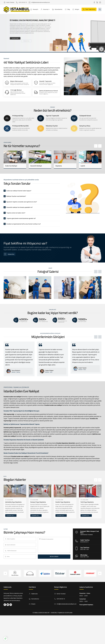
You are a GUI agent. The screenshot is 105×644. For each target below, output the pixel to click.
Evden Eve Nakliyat (11, 166)
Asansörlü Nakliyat (36, 166)
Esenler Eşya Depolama (63, 502)
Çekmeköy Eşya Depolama (13, 502)
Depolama (59, 166)
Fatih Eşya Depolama (87, 502)
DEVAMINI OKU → (11, 515)
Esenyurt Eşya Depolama (38, 502)
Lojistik (83, 166)
